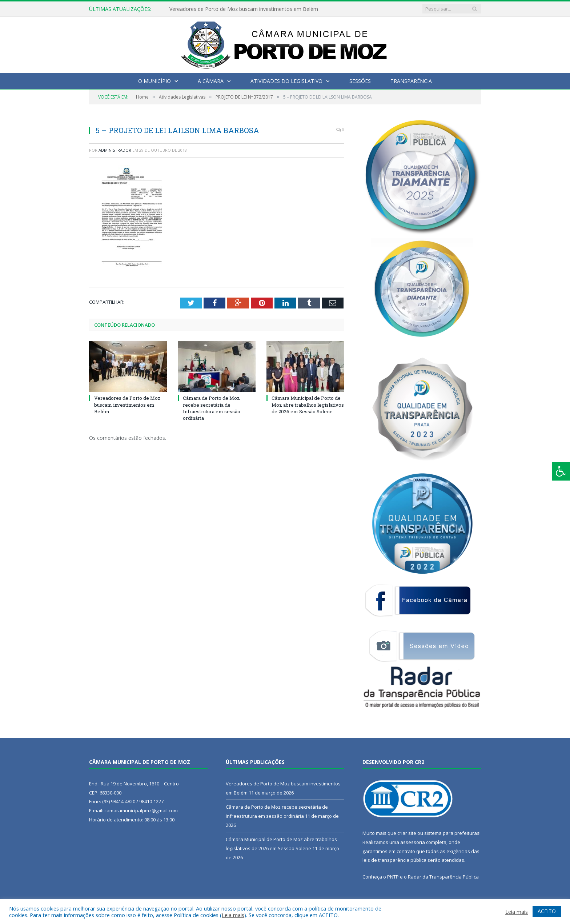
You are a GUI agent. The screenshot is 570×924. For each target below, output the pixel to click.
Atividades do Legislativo (286, 81)
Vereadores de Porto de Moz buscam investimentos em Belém (244, 9)
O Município (154, 81)
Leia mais (233, 915)
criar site (407, 833)
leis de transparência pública (394, 860)
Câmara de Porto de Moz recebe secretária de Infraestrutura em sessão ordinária (212, 408)
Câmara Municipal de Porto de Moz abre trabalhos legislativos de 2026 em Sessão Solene (308, 405)
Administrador (115, 150)
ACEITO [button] (547, 911)
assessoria (413, 842)
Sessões (360, 81)
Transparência (411, 81)
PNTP (393, 877)
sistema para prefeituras (452, 833)
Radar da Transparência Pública (443, 877)
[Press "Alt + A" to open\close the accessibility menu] (561, 471)
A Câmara (211, 81)
